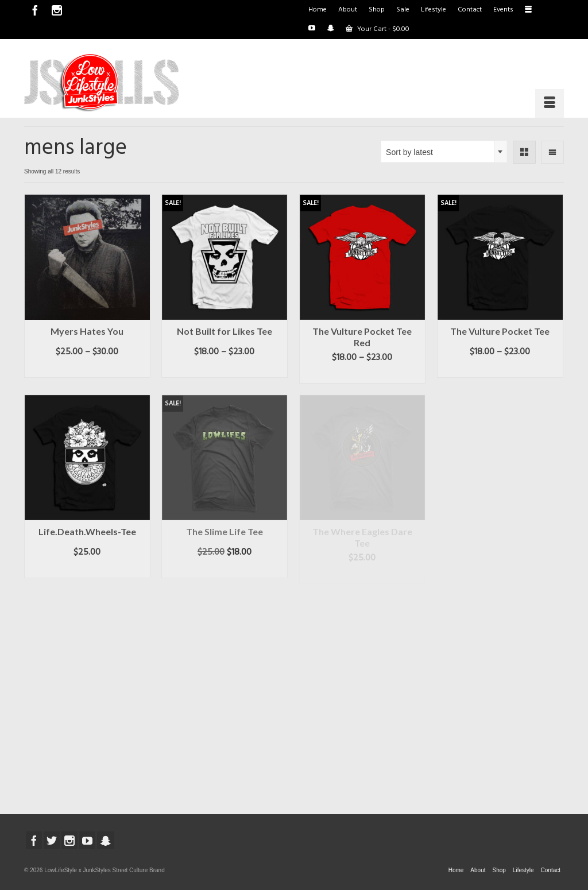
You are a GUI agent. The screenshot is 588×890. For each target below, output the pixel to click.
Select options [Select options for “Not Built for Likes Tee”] (224, 369)
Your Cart (378, 29)
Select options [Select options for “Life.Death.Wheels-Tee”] (87, 570)
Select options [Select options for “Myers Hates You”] (87, 369)
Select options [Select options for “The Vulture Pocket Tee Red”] (362, 375)
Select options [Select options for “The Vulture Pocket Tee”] (500, 369)
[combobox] (444, 152)
